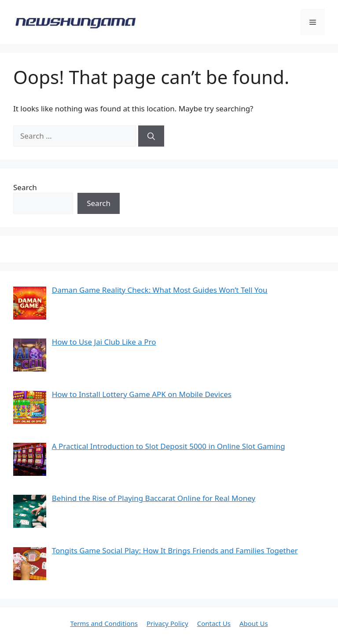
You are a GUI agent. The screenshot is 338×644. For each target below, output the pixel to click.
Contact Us (214, 623)
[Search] (151, 136)
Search (25, 187)
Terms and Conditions (104, 623)
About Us (254, 623)
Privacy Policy (167, 623)
